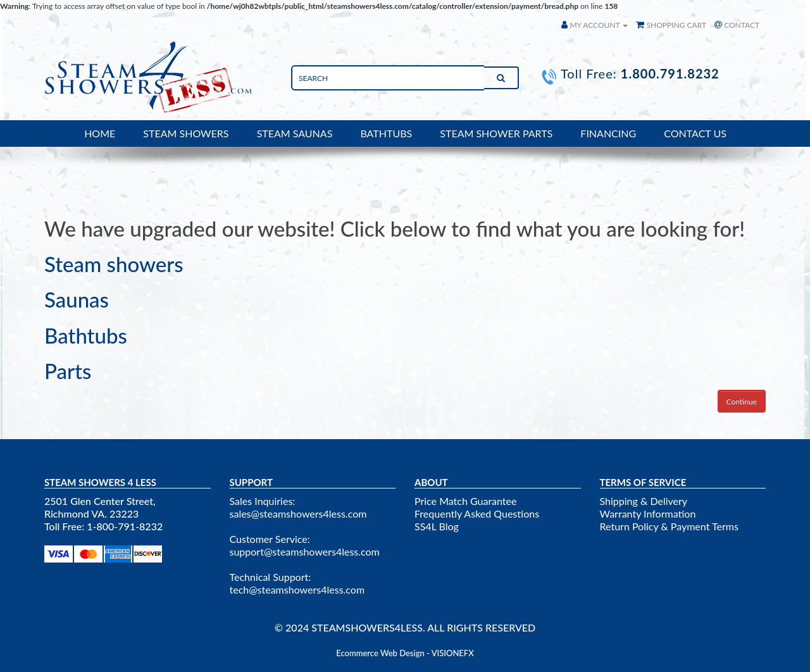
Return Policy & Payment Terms (669, 526)
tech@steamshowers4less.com (297, 589)
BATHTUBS (386, 133)
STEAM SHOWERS (186, 133)
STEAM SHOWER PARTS (496, 133)
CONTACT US (695, 133)
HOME (100, 133)
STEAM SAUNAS (295, 133)
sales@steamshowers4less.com (298, 513)
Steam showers (114, 264)
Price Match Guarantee (465, 501)
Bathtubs (86, 335)
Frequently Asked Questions (477, 513)
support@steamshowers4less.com (305, 551)
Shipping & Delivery (644, 501)
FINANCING (608, 133)
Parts (68, 371)
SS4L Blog (437, 526)
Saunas (77, 299)
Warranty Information (648, 513)
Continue (742, 401)
